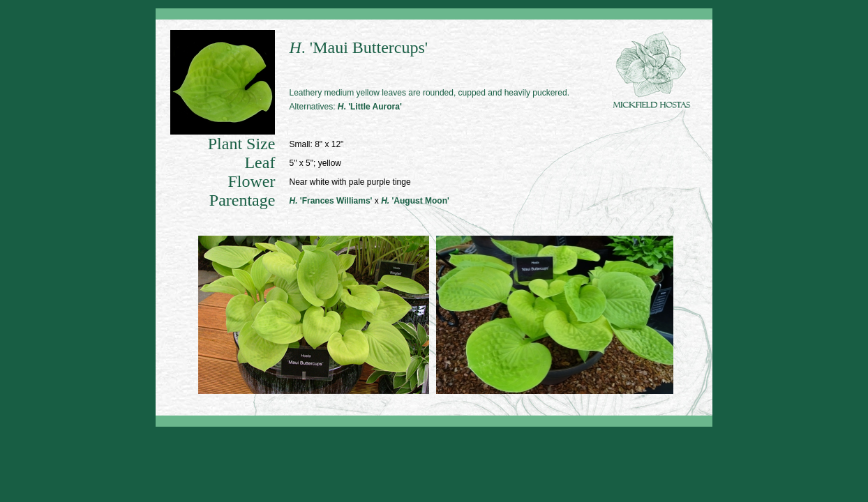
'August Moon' (415, 201)
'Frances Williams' (330, 201)
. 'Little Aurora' (370, 107)
